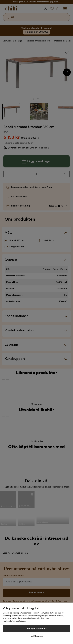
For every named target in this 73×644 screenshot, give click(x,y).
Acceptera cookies (36, 629)
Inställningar (36, 636)
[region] (36, 623)
